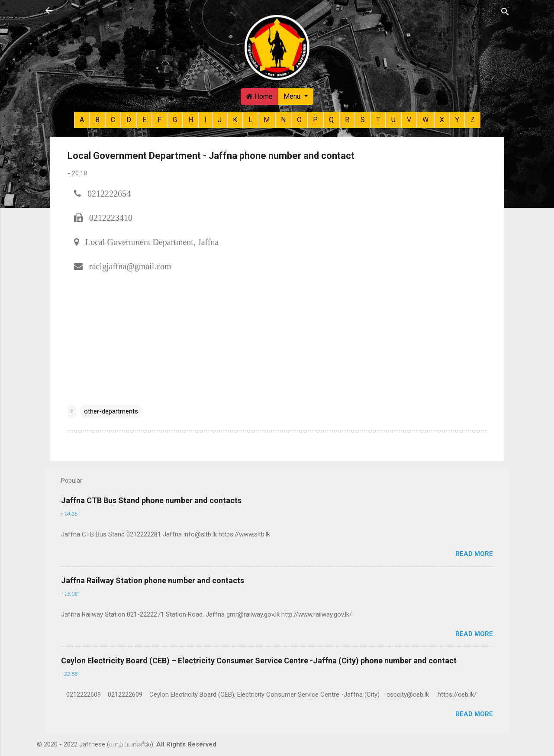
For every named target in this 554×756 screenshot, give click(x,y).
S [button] (363, 120)
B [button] (97, 120)
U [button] (393, 120)
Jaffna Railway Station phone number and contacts (153, 580)
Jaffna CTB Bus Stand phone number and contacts (151, 500)
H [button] (191, 120)
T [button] (378, 120)
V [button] (409, 120)
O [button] (299, 120)
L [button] (250, 120)
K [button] (235, 120)
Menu (293, 96)
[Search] (505, 11)
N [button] (283, 120)
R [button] (347, 120)
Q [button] (331, 120)
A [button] (82, 120)
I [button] (205, 120)
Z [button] (473, 120)
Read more (474, 554)
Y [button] (457, 120)
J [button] (220, 120)
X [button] (442, 120)
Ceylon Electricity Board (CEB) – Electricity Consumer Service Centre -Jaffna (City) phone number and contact (259, 661)
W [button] (425, 120)
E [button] (144, 120)
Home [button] (259, 96)
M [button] (267, 120)
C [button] (113, 120)
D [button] (129, 120)
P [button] (315, 120)
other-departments (111, 411)
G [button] (175, 120)
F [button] (159, 120)
